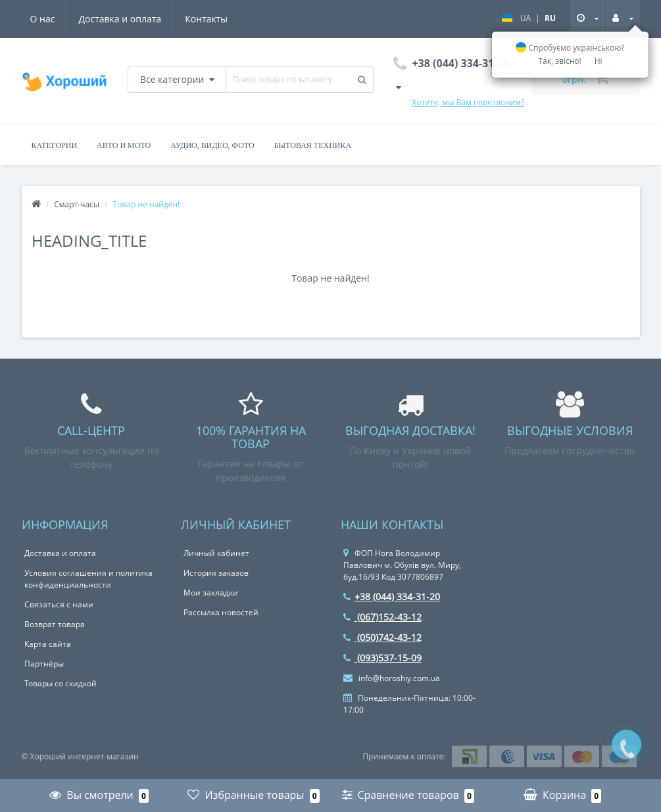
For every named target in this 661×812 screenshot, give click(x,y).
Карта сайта (48, 644)
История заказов (216, 573)
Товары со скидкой (61, 683)
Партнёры (44, 664)
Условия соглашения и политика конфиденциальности (88, 579)
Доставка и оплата (120, 19)
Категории (55, 145)
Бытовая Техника (313, 145)
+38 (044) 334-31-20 (392, 596)
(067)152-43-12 (382, 617)
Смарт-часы (77, 204)
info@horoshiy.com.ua (392, 678)
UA (526, 18)
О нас (43, 19)
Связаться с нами (59, 604)
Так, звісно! (559, 61)
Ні (599, 61)
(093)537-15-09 (382, 658)
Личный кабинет (216, 553)
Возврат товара (55, 624)
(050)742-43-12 (382, 637)
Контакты (206, 19)
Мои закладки (211, 593)
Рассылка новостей (221, 612)
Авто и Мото (124, 145)
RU (550, 18)
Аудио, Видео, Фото (212, 145)
